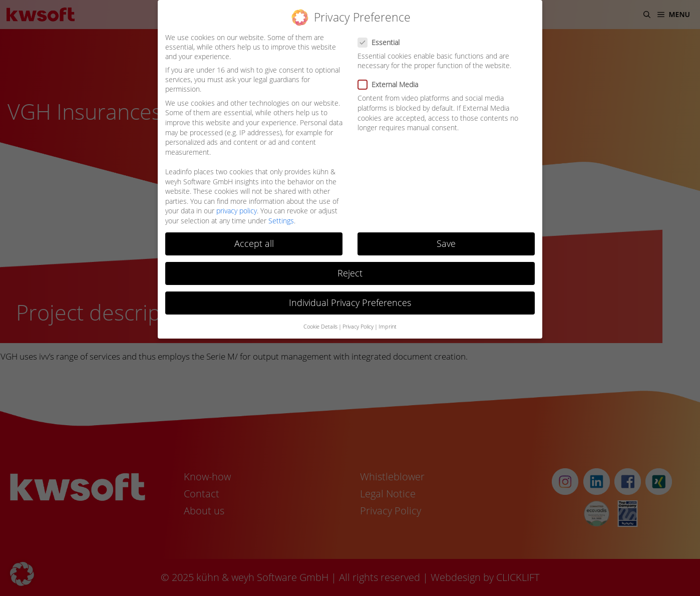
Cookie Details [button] (320, 327)
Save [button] (446, 243)
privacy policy (237, 211)
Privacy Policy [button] (358, 327)
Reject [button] (350, 273)
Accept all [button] (254, 243)
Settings (281, 221)
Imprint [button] (388, 327)
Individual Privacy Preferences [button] (350, 303)
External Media (391, 84)
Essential (382, 42)
